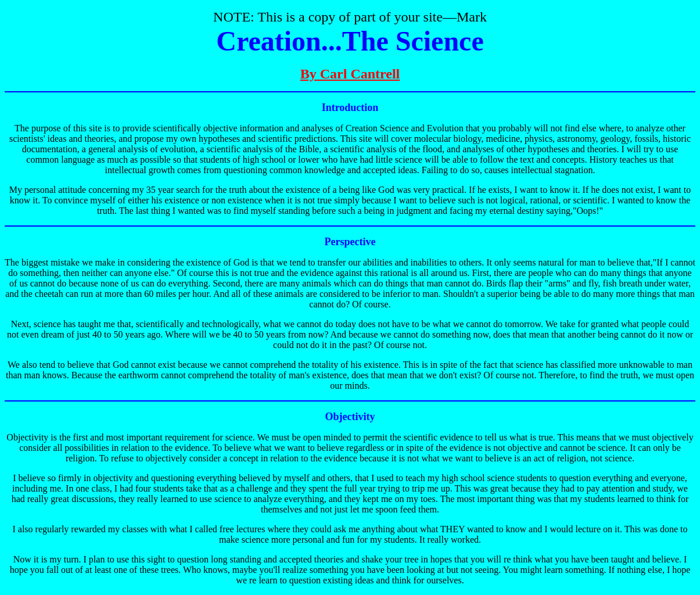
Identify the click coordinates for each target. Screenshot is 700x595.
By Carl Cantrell (350, 74)
